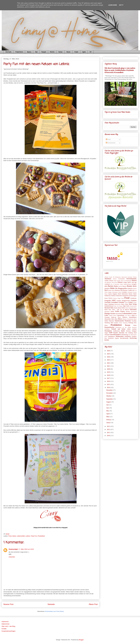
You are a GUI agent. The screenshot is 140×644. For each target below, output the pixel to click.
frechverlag (133, 338)
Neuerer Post (8, 604)
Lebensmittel (21, 536)
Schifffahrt (107, 329)
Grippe (135, 302)
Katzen (60, 52)
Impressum (5, 622)
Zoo (106, 338)
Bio (116, 288)
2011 (109, 433)
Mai (108, 411)
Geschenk (108, 302)
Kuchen (113, 314)
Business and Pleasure (121, 290)
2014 (109, 388)
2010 (109, 436)
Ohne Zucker (114, 323)
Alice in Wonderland (126, 281)
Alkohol (134, 281)
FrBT (114, 300)
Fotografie (108, 301)
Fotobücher (133, 298)
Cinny (120, 292)
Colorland (130, 292)
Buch (106, 290)
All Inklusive (108, 282)
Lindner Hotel (112, 315)
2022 (109, 363)
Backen (111, 286)
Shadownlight (13, 549)
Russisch (134, 327)
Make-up (114, 317)
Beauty (29, 52)
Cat (136, 290)
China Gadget (108, 292)
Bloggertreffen (122, 288)
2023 (109, 360)
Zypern (117, 338)
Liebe (106, 315)
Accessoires (121, 279)
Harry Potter (125, 304)
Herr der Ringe (118, 306)
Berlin (135, 286)
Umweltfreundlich (115, 335)
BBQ (106, 286)
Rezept (128, 325)
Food (36, 52)
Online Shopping (123, 323)
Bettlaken (107, 288)
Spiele (84, 52)
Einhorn (113, 296)
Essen (106, 298)
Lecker (134, 314)
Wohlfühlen (128, 336)
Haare (106, 304)
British (135, 288)
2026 (109, 351)
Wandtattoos (112, 336)
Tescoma (122, 333)
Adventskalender (131, 279)
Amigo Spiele (127, 282)
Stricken (128, 331)
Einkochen (119, 296)
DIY (91, 52)
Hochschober (133, 306)
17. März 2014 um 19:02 (26, 549)
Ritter (135, 325)
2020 (109, 369)
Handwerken (117, 304)
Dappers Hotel (117, 294)
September (110, 399)
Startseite (8, 52)
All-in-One (114, 282)
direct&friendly (124, 338)
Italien (112, 311)
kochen (107, 340)
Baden (116, 286)
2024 (109, 357)
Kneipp (107, 313)
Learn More (113, 5)
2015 (109, 384)
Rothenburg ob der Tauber (123, 327)
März (108, 417)
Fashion (115, 298)
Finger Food (121, 298)
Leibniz (28, 536)
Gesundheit (115, 302)
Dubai (135, 294)
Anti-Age (134, 282)
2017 (109, 378)
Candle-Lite (131, 290)
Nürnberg (107, 323)
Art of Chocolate (115, 284)
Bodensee (130, 288)
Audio (121, 284)
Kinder (76, 52)
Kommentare (111, 143)
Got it (121, 5)
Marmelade (108, 319)
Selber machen (132, 329)
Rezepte (44, 52)
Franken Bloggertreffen (123, 301)
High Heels (126, 306)
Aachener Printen (132, 277)
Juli (108, 405)
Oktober (109, 396)
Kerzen (128, 311)
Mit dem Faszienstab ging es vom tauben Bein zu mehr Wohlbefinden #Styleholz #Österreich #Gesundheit (120, 70)
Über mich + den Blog (8, 626)
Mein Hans (114, 319)
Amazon (120, 282)
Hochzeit (107, 308)
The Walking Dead (131, 333)
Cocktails (124, 292)
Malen (119, 317)
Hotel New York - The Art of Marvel (117, 310)
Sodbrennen (116, 331)
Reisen (68, 52)
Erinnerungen (133, 296)
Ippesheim (107, 311)
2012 (109, 430)
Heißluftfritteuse (109, 306)
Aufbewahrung (127, 284)
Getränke (121, 302)
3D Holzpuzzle (117, 277)
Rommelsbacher (109, 327)
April (108, 414)
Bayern (124, 286)
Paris (135, 323)
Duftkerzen (108, 296)
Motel (135, 319)
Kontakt (4, 629)
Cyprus (110, 294)
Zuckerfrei (111, 338)
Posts (108, 139)
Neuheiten (128, 321)
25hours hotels (108, 277)
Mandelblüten (133, 317)
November (110, 393)
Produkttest (41, 536)
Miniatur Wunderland (128, 319)
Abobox (115, 279)
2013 (109, 426)
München (111, 321)
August (109, 402)
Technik (52, 52)
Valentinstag (124, 335)
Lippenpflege (120, 315)
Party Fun (34, 536)
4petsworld (124, 277)
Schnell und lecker (118, 329)
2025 (109, 354)
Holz (112, 308)
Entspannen (125, 296)
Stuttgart (134, 331)
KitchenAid (134, 311)
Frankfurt (134, 301)
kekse (14, 536)
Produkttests (19, 52)
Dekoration (125, 294)
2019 (109, 372)
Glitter (126, 302)
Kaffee (117, 311)
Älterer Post (93, 604)
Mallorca (125, 317)
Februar (109, 420)
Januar (109, 423)
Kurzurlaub (119, 314)
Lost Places (128, 315)
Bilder (113, 288)
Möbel (106, 321)
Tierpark (107, 335)
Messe (120, 319)
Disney (130, 294)
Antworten (12, 557)
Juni (108, 408)
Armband (107, 284)
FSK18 (110, 298)
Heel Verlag (133, 304)
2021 (109, 366)
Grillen (130, 302)
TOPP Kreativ (113, 333)
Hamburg (111, 304)
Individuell (133, 310)
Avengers (134, 284)
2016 (109, 381)
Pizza (106, 325)
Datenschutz (6, 624)
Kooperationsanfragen (9, 631)
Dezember (110, 390)
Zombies (134, 336)
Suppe (106, 333)
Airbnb (106, 281)
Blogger (81, 640)
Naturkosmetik (119, 321)
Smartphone (108, 331)
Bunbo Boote (111, 290)
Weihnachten (120, 336)
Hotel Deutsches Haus (131, 308)
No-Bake (134, 321)
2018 (109, 375)
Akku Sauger (117, 281)
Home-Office (121, 308)
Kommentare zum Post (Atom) (54, 611)
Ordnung (131, 323)
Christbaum (115, 292)
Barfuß (120, 286)
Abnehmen (108, 279)
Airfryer (111, 281)
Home (116, 308)
